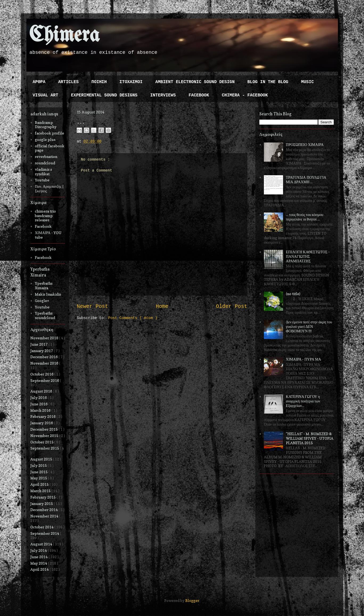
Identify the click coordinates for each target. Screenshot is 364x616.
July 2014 (39, 550)
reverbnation (46, 156)
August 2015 (42, 459)
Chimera (64, 36)
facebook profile (50, 133)
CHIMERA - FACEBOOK (245, 95)
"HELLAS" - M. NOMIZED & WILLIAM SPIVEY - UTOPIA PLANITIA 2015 (310, 438)
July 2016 (39, 397)
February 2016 (43, 416)
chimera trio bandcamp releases (45, 216)
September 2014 (45, 533)
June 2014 (39, 557)
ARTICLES (69, 82)
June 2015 (39, 472)
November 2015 (45, 436)
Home (162, 307)
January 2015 (42, 503)
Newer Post (93, 307)
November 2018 (45, 338)
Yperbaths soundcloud (45, 315)
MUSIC (308, 82)
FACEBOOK (199, 95)
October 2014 (42, 527)
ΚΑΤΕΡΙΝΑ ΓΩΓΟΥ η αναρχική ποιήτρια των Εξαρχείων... (303, 401)
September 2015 (45, 448)
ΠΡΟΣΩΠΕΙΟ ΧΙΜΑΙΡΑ (305, 144)
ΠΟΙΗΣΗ (99, 82)
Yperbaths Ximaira (44, 285)
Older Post (232, 307)
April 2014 (40, 569)
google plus (45, 139)
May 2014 (39, 563)
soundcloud (45, 163)
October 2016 (42, 374)
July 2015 (39, 465)
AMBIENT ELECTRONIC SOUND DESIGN (195, 82)
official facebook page (50, 148)
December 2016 (44, 357)
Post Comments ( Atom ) (133, 318)
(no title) (293, 294)
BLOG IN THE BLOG (268, 82)
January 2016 (42, 423)
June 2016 (39, 404)
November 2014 (45, 516)
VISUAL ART (46, 95)
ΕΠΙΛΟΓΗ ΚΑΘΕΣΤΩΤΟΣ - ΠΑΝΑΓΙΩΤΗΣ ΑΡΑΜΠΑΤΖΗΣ (308, 256)
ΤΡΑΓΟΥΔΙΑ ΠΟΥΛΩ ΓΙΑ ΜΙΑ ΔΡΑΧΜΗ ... (306, 180)
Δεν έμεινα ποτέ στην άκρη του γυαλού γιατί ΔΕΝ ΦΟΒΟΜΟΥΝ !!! (309, 326)
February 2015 (43, 497)
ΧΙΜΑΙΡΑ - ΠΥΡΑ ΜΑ (304, 359)
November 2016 (45, 363)
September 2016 (45, 380)
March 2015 (41, 491)
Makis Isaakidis (48, 294)
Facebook (43, 226)
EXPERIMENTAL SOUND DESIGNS (104, 95)
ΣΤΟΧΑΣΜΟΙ (131, 82)
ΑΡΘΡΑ (39, 82)
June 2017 (39, 344)
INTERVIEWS (163, 95)
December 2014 (44, 510)
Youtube (42, 180)
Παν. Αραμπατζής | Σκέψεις (49, 189)
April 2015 (40, 484)
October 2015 (42, 442)
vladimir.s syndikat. (43, 172)
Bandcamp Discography (46, 125)
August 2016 (42, 391)
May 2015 (39, 478)
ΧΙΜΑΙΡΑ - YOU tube (48, 235)
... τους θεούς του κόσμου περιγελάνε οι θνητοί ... (305, 217)
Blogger (192, 600)
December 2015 (44, 429)
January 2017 (42, 351)
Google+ (42, 301)
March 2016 (41, 410)
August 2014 (42, 544)
